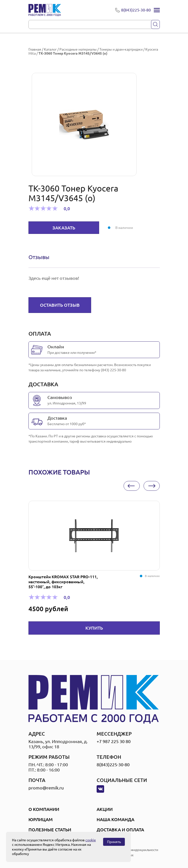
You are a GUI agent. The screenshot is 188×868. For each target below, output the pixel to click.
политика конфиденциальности (135, 850)
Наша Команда (115, 819)
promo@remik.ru (46, 788)
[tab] (39, 257)
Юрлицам (41, 819)
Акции (105, 809)
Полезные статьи (50, 830)
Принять (114, 842)
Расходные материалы (78, 49)
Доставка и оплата (120, 830)
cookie (91, 840)
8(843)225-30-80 (113, 765)
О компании (44, 809)
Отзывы (39, 257)
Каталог (50, 49)
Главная (35, 49)
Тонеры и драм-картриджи (121, 49)
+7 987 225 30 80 (114, 741)
